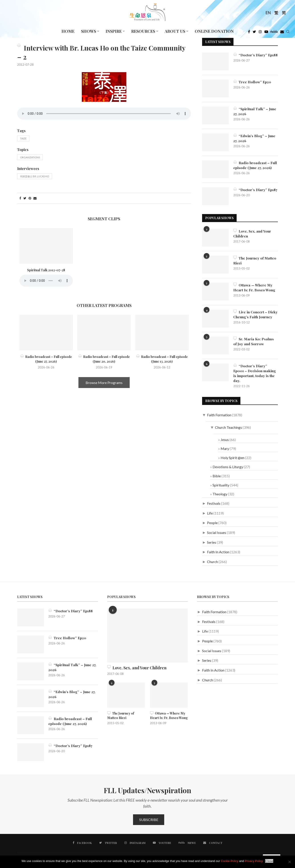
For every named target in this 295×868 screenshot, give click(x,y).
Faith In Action (218, 554)
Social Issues (217, 535)
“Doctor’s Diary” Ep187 (251, 192)
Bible (217, 478)
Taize (23, 138)
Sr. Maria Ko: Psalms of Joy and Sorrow (254, 343)
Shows (89, 31)
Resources (143, 31)
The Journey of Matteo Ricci (255, 260)
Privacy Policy (254, 861)
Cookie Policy (230, 861)
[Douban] (282, 33)
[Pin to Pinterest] (30, 198)
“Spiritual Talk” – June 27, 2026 (255, 111)
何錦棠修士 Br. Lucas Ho (35, 176)
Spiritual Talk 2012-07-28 (46, 270)
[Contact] (212, 845)
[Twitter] (254, 33)
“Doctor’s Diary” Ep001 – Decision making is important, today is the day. (255, 375)
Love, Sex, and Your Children (253, 234)
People (212, 525)
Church (212, 564)
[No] (289, 862)
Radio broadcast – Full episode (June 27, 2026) (255, 165)
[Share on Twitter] (25, 198)
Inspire (114, 31)
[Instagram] (260, 33)
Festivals (214, 506)
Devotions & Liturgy (228, 469)
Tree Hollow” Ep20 (252, 82)
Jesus (225, 442)
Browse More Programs (104, 383)
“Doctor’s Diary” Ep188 (251, 57)
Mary (225, 451)
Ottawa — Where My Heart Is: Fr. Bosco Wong (254, 287)
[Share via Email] (35, 198)
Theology (220, 496)
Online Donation (214, 31)
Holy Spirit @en (233, 460)
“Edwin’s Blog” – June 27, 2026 (255, 138)
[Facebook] (249, 33)
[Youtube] (266, 33)
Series (212, 544)
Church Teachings (228, 430)
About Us (175, 31)
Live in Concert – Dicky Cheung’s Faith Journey (251, 317)
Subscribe (149, 822)
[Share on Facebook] (20, 198)
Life (210, 515)
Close (269, 861)
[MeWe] (274, 33)
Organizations (30, 157)
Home (68, 31)
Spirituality (221, 487)
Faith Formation (219, 417)
